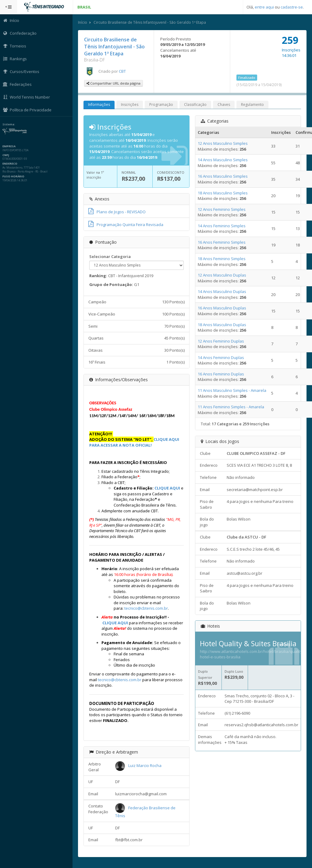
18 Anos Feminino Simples (222, 259)
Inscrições (130, 105)
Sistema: (11, 124)
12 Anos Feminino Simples (222, 209)
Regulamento (253, 105)
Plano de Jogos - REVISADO (118, 212)
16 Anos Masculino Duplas (222, 308)
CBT (123, 71)
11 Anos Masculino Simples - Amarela (232, 390)
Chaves (224, 105)
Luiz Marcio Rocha (145, 766)
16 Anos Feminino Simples (222, 242)
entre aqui (264, 7)
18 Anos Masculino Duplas (222, 325)
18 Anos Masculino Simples (223, 193)
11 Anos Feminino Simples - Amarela (231, 407)
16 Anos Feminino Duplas (221, 374)
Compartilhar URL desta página (114, 84)
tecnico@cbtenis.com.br (147, 608)
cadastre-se (292, 7)
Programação (162, 105)
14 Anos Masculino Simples (223, 160)
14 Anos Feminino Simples (222, 226)
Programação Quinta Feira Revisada (126, 225)
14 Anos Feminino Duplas (221, 357)
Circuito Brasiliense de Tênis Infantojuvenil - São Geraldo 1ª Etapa (150, 22)
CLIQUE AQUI (168, 488)
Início (83, 22)
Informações (100, 105)
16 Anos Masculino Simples (223, 176)
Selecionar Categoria (111, 256)
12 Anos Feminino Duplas (221, 341)
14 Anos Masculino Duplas (222, 291)
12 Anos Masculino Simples (223, 143)
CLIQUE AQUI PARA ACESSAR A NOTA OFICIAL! (135, 442)
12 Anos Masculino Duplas (222, 275)
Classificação (196, 105)
